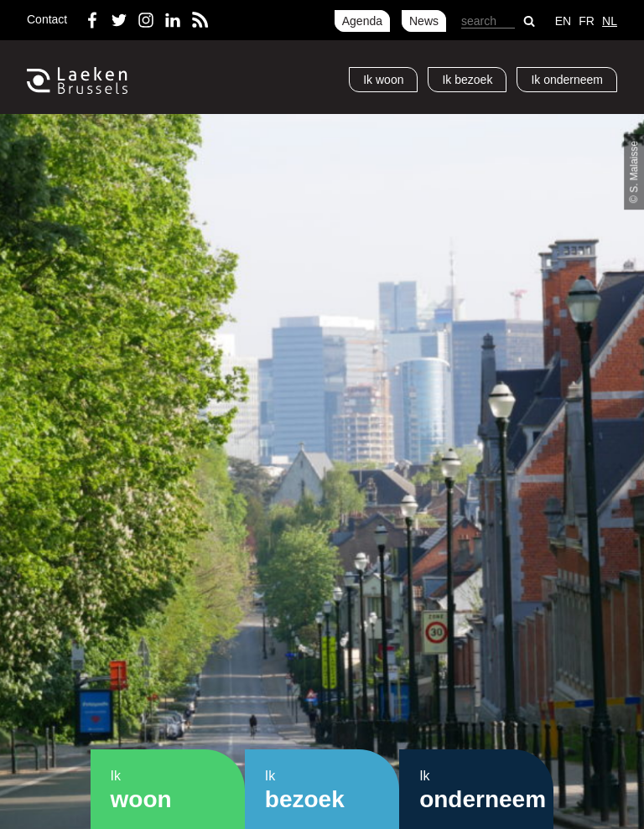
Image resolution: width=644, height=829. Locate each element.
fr (587, 21)
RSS (200, 17)
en (563, 21)
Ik (383, 80)
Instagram (146, 17)
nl (610, 21)
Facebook (92, 17)
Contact (47, 19)
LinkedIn (173, 17)
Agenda (362, 21)
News (424, 21)
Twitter (119, 17)
